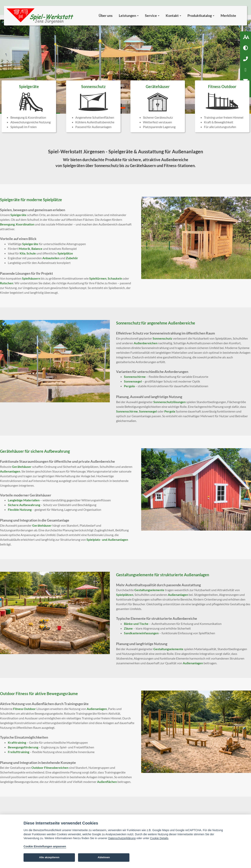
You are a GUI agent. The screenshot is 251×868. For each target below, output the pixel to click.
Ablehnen (104, 857)
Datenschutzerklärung (122, 838)
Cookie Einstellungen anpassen (45, 846)
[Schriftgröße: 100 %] (246, 37)
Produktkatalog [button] (201, 15)
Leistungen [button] (129, 15)
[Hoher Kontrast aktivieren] (246, 48)
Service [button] (152, 15)
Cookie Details (159, 838)
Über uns (106, 15)
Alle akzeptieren (49, 857)
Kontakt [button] (173, 15)
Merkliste (228, 15)
